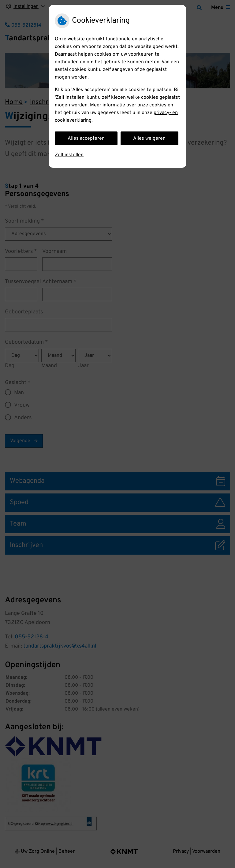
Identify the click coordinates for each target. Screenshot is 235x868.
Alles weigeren (149, 139)
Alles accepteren (86, 139)
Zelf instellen (69, 155)
